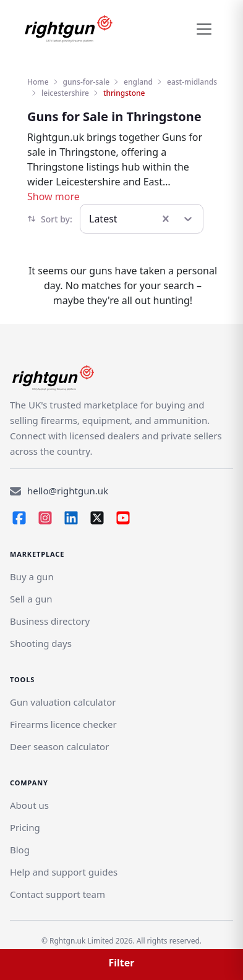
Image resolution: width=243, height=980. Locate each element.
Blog (20, 850)
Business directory (50, 621)
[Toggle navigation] (204, 29)
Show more (53, 196)
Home (38, 82)
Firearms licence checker (63, 724)
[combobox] (90, 219)
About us (29, 805)
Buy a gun (32, 577)
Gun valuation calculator (63, 702)
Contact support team (58, 894)
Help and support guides (64, 872)
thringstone (124, 93)
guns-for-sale (87, 82)
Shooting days (41, 643)
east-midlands (192, 82)
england (138, 82)
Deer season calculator (59, 746)
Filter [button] (122, 963)
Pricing (25, 827)
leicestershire (65, 93)
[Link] (31, 599)
